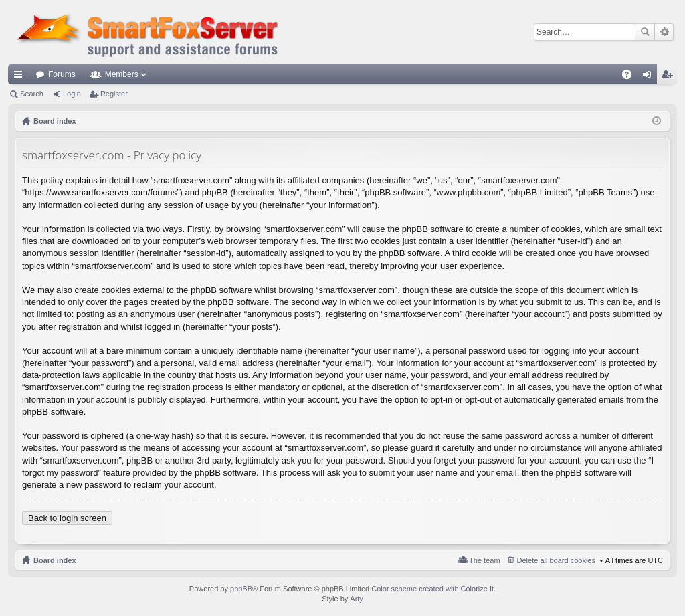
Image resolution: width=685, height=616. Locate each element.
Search (645, 32)
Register (114, 94)
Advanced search (664, 32)
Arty (357, 599)
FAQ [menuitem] (631, 77)
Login (72, 94)
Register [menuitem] (670, 77)
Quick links (21, 77)
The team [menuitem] (484, 560)
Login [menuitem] (650, 77)
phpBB (241, 589)
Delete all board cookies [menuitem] (556, 560)
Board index (55, 560)
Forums (62, 74)
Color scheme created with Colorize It (432, 589)
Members (122, 74)
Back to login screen (67, 518)
